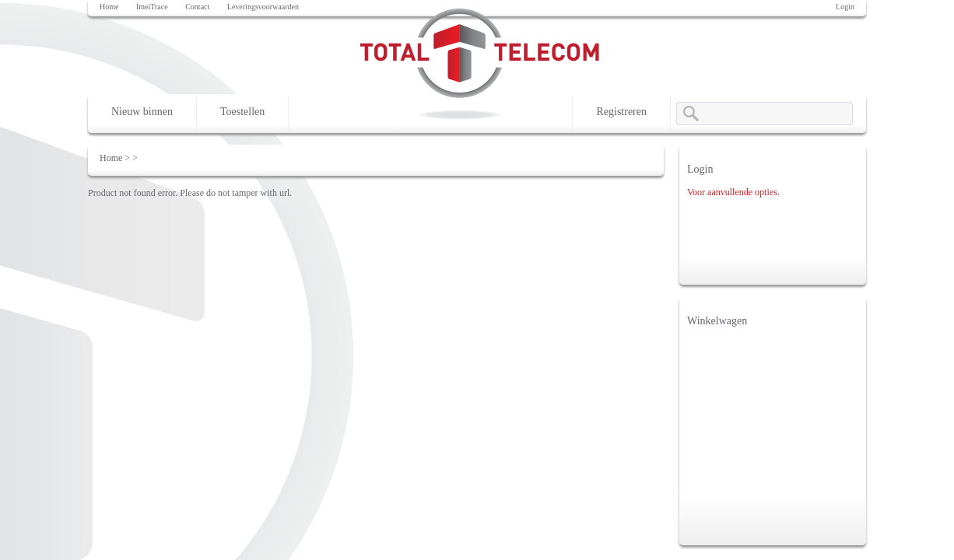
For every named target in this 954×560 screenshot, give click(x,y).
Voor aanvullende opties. (733, 192)
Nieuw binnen (142, 112)
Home (109, 7)
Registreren (621, 112)
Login (845, 7)
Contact (197, 7)
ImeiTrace (152, 7)
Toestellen (242, 112)
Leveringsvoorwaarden (263, 7)
